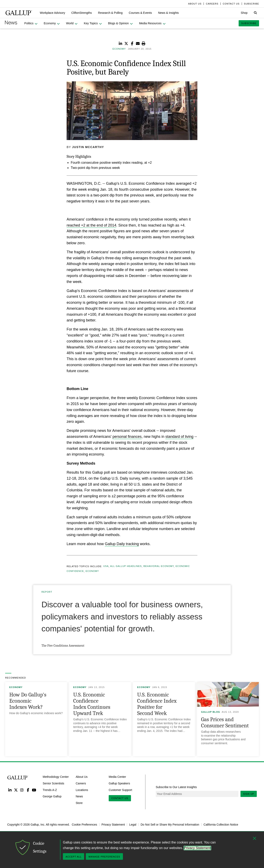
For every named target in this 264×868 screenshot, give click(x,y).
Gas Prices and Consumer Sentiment (225, 723)
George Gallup (52, 796)
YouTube (34, 790)
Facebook (28, 790)
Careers (81, 783)
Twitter (16, 790)
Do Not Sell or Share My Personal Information (170, 825)
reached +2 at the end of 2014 (91, 225)
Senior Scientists (53, 783)
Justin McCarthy (88, 147)
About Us (82, 777)
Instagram (22, 790)
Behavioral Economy (159, 566)
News (79, 796)
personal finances (127, 437)
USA (106, 566)
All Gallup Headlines (126, 566)
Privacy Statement (113, 825)
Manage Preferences (104, 857)
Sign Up (249, 794)
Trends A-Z (50, 790)
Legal (133, 825)
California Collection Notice (221, 825)
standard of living (179, 437)
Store (79, 803)
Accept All (74, 857)
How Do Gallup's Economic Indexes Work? (28, 701)
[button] (52, 13)
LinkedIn (10, 790)
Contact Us (120, 798)
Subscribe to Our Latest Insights (176, 787)
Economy (92, 571)
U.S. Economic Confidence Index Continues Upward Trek (92, 704)
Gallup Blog (211, 712)
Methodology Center (56, 777)
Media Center (117, 777)
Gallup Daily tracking (122, 544)
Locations (82, 790)
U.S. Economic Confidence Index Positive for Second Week (157, 704)
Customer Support (120, 790)
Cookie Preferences (84, 825)
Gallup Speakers (119, 783)
